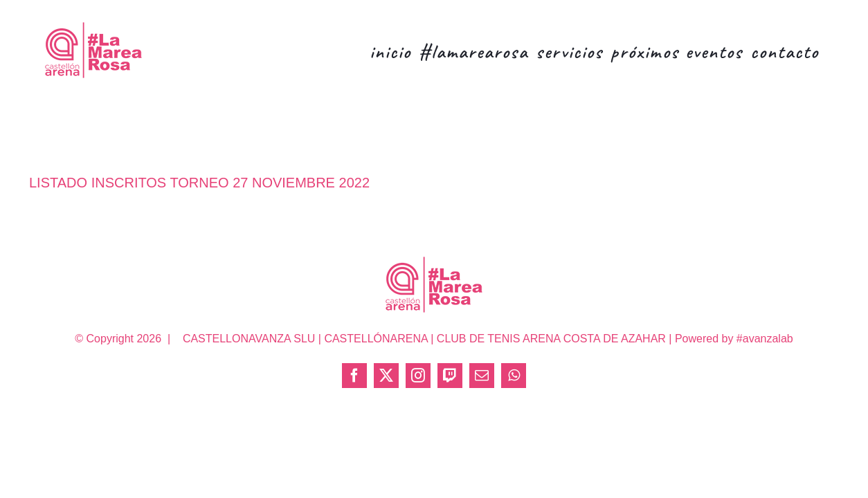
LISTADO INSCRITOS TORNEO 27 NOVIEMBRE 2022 (199, 183)
